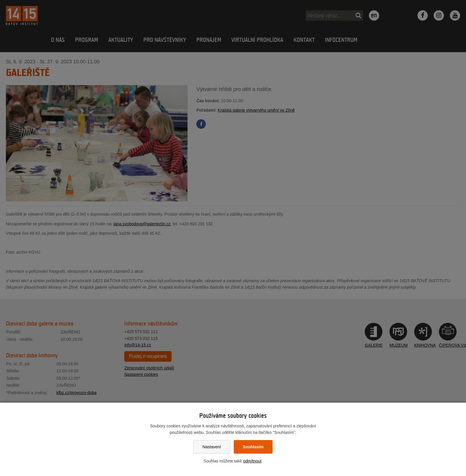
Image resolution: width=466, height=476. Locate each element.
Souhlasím (253, 447)
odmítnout (252, 461)
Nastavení (212, 447)
